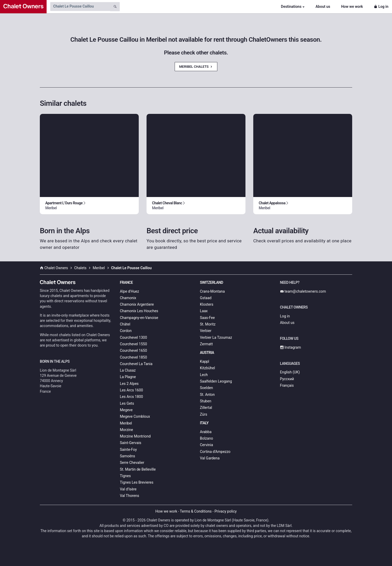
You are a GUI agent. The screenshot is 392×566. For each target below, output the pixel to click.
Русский (287, 379)
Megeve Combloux (135, 416)
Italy (204, 423)
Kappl (205, 361)
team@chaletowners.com (303, 291)
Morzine (127, 430)
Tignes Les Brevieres (137, 482)
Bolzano (206, 438)
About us (323, 7)
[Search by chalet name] (80, 7)
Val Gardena (210, 458)
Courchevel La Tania (136, 364)
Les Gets (127, 403)
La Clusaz (128, 370)
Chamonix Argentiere (137, 304)
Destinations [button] (291, 7)
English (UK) (290, 372)
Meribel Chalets (196, 67)
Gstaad (206, 298)
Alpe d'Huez (130, 291)
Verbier (206, 331)
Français (287, 385)
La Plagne (128, 377)
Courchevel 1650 (134, 350)
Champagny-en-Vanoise (139, 318)
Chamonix (128, 298)
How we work (352, 7)
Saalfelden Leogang (216, 381)
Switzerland (211, 282)
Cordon (126, 331)
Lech (204, 375)
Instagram (291, 347)
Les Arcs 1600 (132, 390)
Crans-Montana (212, 291)
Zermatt (206, 344)
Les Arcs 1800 (132, 397)
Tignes (125, 476)
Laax (204, 311)
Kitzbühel (207, 368)
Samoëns (128, 456)
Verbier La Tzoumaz (216, 337)
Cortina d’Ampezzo (215, 452)
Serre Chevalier (132, 463)
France (127, 282)
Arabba (206, 432)
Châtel (125, 324)
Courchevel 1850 (134, 357)
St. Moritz (208, 324)
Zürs (204, 414)
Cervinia (206, 445)
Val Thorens (130, 496)
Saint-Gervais (131, 443)
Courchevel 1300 (134, 337)
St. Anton (207, 395)
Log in (381, 7)
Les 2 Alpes (129, 384)
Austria (207, 353)
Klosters (207, 304)
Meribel (126, 423)
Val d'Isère (128, 489)
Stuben (206, 401)
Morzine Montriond (135, 436)
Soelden (206, 388)
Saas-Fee (207, 318)
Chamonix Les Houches (139, 311)
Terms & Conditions (196, 511)
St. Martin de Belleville (138, 469)
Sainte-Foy (128, 450)
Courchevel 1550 (134, 344)
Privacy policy (226, 511)
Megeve (126, 410)
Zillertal (206, 408)
